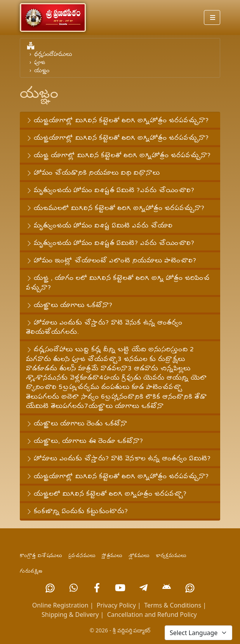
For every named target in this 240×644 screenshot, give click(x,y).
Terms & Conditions (173, 605)
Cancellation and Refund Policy (152, 614)
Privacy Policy (116, 605)
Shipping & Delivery (70, 614)
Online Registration (60, 605)
